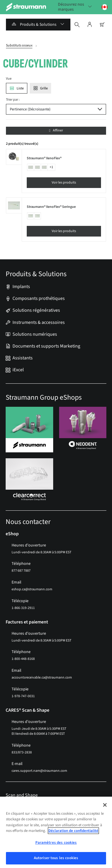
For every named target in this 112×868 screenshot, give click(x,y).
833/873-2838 (22, 752)
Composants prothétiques (39, 299)
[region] (56, 832)
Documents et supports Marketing (46, 346)
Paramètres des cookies (56, 843)
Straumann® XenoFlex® (44, 158)
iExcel (18, 370)
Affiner (56, 130)
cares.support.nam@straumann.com (39, 771)
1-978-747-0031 (23, 696)
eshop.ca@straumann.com (32, 589)
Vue (9, 79)
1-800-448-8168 (23, 659)
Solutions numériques (35, 334)
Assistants (23, 358)
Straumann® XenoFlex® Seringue (51, 207)
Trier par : (13, 100)
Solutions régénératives (36, 310)
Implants (21, 287)
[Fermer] (105, 805)
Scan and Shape (22, 795)
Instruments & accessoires (39, 323)
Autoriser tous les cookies (56, 858)
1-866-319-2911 (23, 608)
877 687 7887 (21, 571)
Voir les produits (64, 183)
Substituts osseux (19, 45)
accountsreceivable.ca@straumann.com (42, 677)
